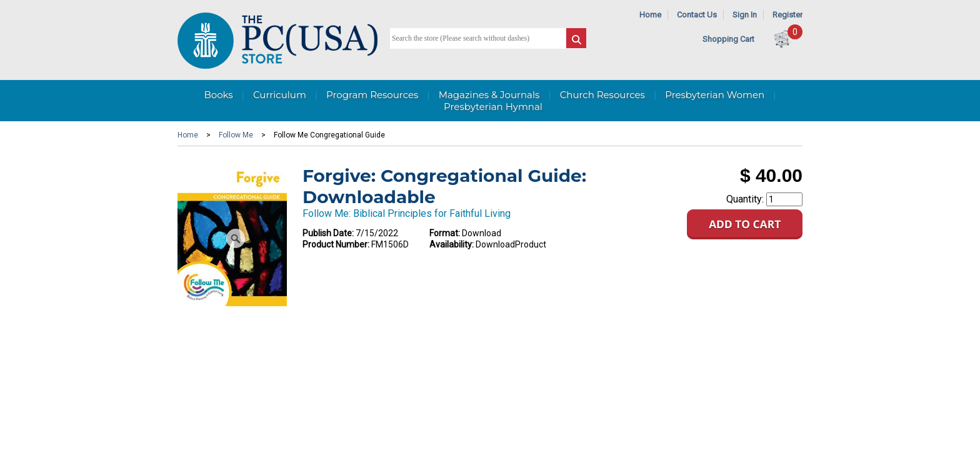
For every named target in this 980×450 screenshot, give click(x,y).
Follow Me (236, 135)
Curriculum (280, 95)
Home (650, 15)
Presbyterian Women (715, 95)
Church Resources (602, 95)
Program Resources (372, 95)
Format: (445, 233)
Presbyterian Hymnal (493, 107)
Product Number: (336, 244)
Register (787, 15)
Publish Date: (328, 233)
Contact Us (697, 15)
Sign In (745, 15)
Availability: (452, 244)
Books (218, 95)
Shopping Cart (728, 39)
